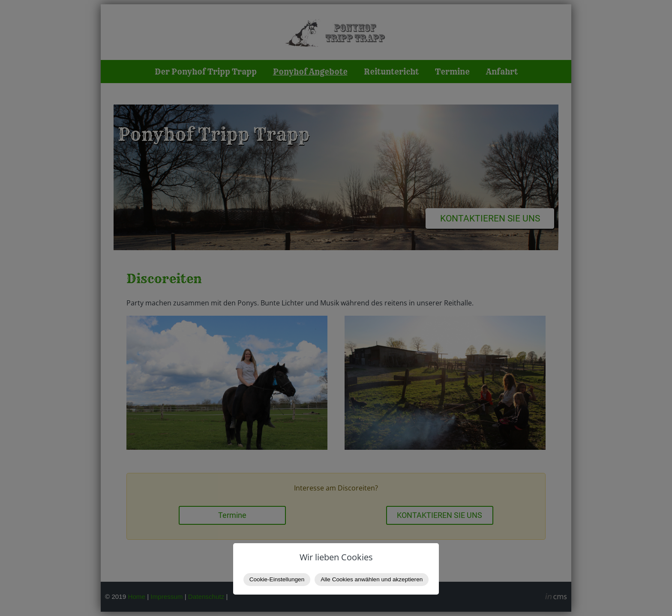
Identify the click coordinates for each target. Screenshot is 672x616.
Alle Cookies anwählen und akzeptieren (372, 579)
